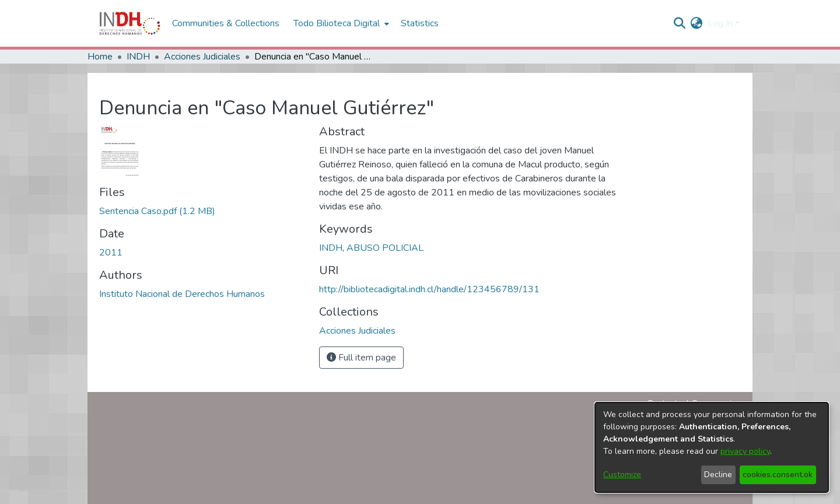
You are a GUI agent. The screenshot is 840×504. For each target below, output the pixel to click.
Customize (622, 475)
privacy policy (745, 451)
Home (100, 57)
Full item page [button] (361, 358)
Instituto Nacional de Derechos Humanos (182, 294)
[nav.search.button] (680, 23)
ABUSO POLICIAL (385, 248)
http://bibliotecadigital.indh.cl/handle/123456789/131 (429, 289)
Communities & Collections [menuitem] (226, 23)
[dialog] (712, 447)
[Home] (130, 23)
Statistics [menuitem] (420, 23)
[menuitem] (697, 23)
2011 (111, 253)
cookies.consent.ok (778, 475)
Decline (718, 475)
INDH (138, 57)
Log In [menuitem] (720, 23)
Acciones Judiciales (202, 57)
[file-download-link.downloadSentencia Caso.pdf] (157, 211)
